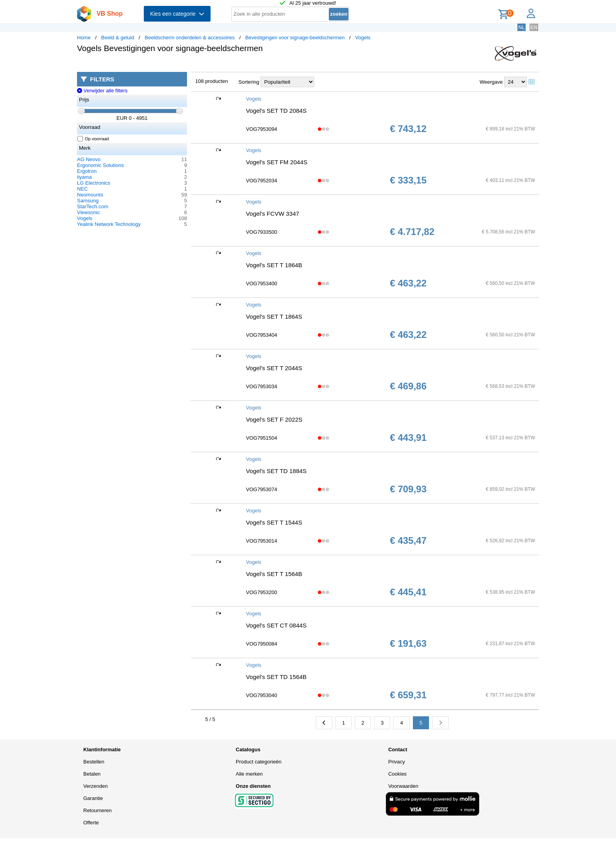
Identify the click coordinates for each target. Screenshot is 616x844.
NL (522, 27)
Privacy (397, 762)
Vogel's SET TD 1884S (276, 471)
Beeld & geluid (118, 38)
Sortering (249, 82)
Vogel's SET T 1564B (274, 574)
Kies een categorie (177, 14)
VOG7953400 (262, 283)
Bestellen (94, 762)
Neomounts (90, 195)
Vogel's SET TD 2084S (276, 111)
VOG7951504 (262, 438)
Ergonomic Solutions (100, 165)
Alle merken (249, 774)
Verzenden (95, 786)
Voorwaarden (403, 786)
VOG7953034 (262, 386)
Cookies (397, 774)
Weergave (491, 82)
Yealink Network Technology (109, 224)
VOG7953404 (262, 335)
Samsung (88, 201)
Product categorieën (258, 762)
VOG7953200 (262, 592)
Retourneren (97, 810)
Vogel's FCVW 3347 (273, 214)
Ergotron (87, 171)
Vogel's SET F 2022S (274, 419)
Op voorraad (93, 139)
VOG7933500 (262, 232)
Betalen (92, 774)
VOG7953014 (262, 541)
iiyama (84, 177)
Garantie (93, 798)
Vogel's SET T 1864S (274, 316)
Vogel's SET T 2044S (274, 368)
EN (534, 27)
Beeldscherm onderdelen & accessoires (190, 38)
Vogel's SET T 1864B (274, 265)
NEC (82, 189)
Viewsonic (88, 212)
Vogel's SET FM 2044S (277, 162)
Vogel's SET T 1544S (274, 522)
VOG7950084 (262, 644)
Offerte (91, 823)
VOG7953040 (262, 695)
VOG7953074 (262, 489)
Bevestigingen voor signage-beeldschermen (295, 38)
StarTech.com (93, 206)
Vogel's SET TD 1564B (276, 677)
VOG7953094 (262, 129)
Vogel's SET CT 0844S (276, 625)
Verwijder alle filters (102, 91)
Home (84, 38)
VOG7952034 (262, 181)
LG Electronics (94, 183)
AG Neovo (89, 159)
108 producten (212, 81)
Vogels (363, 38)
